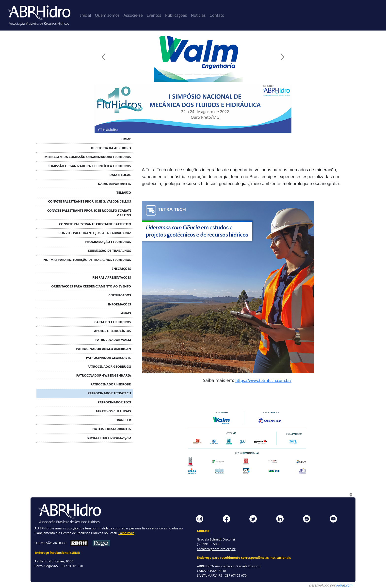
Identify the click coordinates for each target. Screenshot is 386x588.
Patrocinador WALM (113, 340)
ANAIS (126, 313)
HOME (126, 139)
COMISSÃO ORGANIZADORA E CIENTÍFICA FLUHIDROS (89, 166)
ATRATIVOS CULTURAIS (113, 411)
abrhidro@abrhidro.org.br (216, 549)
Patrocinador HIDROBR (111, 384)
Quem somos (107, 15)
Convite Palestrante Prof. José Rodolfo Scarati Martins (89, 213)
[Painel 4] (189, 75)
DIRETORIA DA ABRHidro (111, 148)
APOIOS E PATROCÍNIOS (113, 331)
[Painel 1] (162, 75)
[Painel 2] (171, 75)
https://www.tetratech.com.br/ (263, 381)
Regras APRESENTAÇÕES (112, 277)
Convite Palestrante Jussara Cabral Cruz (95, 233)
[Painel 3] (180, 75)
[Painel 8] (224, 75)
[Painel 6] (206, 75)
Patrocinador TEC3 (114, 402)
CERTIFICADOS (120, 295)
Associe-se (133, 15)
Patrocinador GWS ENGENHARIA (104, 375)
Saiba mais (126, 533)
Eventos (154, 15)
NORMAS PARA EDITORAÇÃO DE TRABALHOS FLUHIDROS (87, 260)
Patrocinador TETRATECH (109, 393)
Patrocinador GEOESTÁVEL (108, 358)
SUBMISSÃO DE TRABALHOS (110, 251)
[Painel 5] (197, 75)
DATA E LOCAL (120, 175)
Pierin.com (344, 585)
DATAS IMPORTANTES (114, 184)
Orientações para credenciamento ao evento (91, 286)
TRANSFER (123, 420)
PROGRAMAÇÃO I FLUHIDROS (108, 242)
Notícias (198, 15)
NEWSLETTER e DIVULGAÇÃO (109, 438)
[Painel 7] (215, 75)
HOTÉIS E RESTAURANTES (112, 429)
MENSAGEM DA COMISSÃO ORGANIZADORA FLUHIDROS (88, 157)
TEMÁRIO (124, 192)
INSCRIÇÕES (122, 269)
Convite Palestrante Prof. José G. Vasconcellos (89, 201)
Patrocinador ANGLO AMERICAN (104, 349)
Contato (217, 15)
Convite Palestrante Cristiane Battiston (95, 224)
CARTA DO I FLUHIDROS (113, 322)
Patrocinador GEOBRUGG (109, 366)
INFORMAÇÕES (119, 304)
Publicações (176, 15)
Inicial (85, 15)
